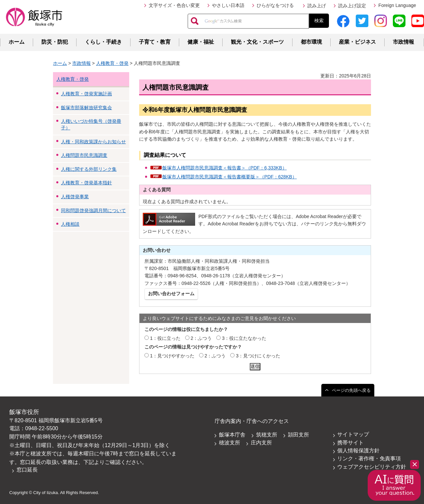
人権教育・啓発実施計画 (86, 94)
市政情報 (403, 42)
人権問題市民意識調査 (84, 155)
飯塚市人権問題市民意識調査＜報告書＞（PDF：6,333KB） (225, 168)
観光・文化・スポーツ (257, 42)
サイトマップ (353, 434)
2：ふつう (201, 338)
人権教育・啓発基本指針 (86, 183)
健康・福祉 (201, 42)
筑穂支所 (267, 435)
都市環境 (311, 42)
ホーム (17, 42)
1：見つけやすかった (172, 356)
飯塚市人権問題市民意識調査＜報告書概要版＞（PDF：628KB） (230, 177)
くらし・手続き (103, 42)
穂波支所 (230, 443)
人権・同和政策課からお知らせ (93, 142)
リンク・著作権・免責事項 (369, 458)
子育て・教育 (155, 42)
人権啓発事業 (75, 197)
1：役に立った (165, 338)
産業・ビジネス (357, 42)
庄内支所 (261, 443)
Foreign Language (397, 5)
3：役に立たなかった (244, 338)
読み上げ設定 (352, 6)
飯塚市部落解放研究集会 (86, 108)
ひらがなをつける (275, 5)
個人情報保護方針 (358, 451)
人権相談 (70, 224)
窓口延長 (27, 470)
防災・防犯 (55, 42)
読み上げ (317, 6)
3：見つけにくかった (258, 356)
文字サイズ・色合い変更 (174, 5)
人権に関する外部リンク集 (89, 169)
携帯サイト (350, 443)
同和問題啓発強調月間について (93, 210)
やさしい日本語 (228, 5)
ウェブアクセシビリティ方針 (372, 467)
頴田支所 (298, 435)
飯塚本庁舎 (232, 435)
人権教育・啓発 (112, 63)
